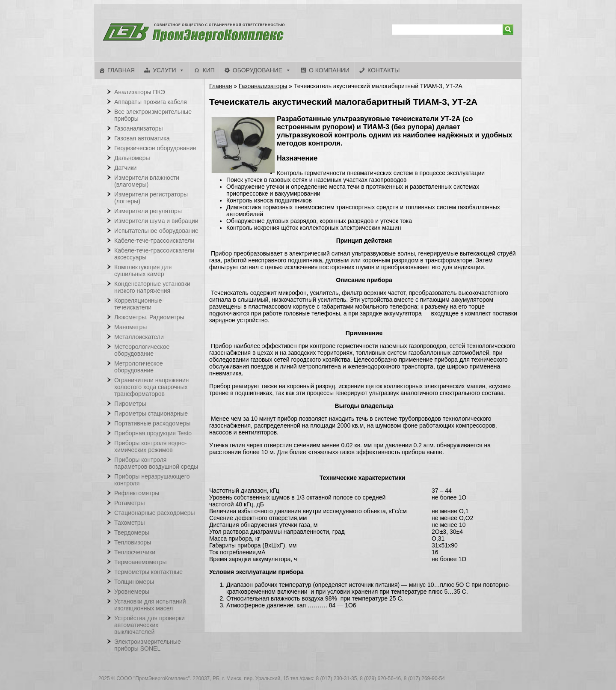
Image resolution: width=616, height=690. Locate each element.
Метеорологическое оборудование (142, 350)
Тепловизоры (133, 542)
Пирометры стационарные (151, 413)
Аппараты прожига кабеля (151, 102)
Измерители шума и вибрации (156, 221)
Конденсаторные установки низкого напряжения (152, 287)
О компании (329, 70)
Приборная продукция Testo (153, 433)
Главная (121, 70)
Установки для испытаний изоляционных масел (150, 605)
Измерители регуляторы (148, 211)
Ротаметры (129, 503)
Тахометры (130, 523)
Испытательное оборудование (156, 231)
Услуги (164, 70)
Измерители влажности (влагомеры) (147, 181)
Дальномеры (132, 158)
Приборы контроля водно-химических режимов (150, 446)
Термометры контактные (148, 572)
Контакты (384, 70)
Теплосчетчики (135, 552)
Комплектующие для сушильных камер (143, 271)
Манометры (130, 327)
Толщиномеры (134, 582)
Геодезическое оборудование (155, 148)
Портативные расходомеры (152, 423)
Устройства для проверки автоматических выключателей (150, 625)
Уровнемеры (132, 592)
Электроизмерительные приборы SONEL (148, 645)
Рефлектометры (137, 493)
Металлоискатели (139, 337)
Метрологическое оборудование (139, 367)
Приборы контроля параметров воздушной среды (156, 463)
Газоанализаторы (263, 86)
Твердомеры (132, 532)
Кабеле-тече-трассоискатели (154, 241)
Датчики (125, 168)
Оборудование (258, 70)
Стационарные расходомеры (155, 513)
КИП (208, 70)
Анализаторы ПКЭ (140, 92)
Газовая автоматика (142, 138)
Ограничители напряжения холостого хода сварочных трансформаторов (151, 387)
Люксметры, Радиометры (149, 317)
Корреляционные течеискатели (138, 304)
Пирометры (130, 404)
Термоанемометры (141, 562)
